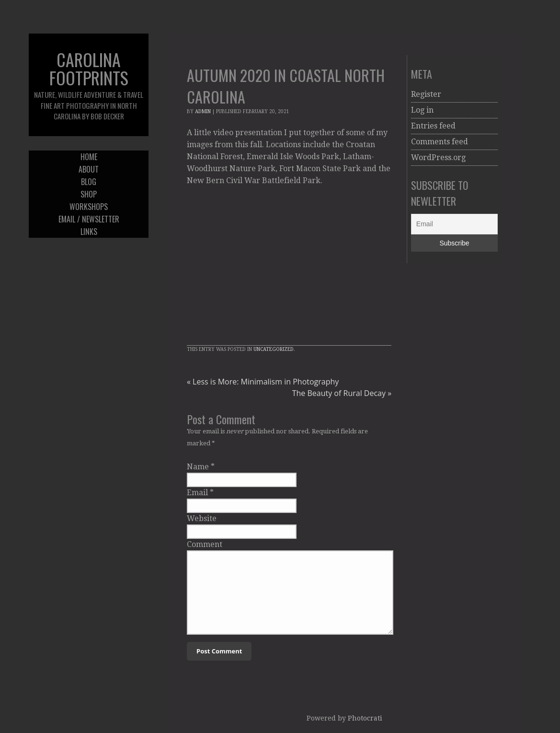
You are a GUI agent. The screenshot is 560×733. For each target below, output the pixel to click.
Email (197, 493)
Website (202, 518)
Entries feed (433, 126)
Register (426, 94)
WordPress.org (438, 157)
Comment (205, 544)
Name (198, 467)
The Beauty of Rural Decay (342, 393)
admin (203, 111)
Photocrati (365, 718)
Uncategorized (274, 349)
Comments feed (440, 142)
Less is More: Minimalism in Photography (263, 382)
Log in (422, 110)
